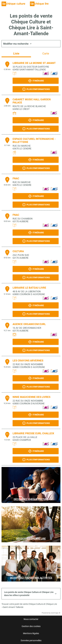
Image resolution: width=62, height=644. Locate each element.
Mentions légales (31, 633)
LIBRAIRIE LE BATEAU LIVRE (29, 288)
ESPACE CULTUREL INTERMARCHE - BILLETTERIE (34, 140)
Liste (16, 53)
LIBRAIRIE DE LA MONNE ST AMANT (34, 63)
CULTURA (18, 251)
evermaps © (56, 613)
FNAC (16, 178)
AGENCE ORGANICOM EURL (29, 324)
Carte (46, 53)
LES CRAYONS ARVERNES (28, 361)
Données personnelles (31, 640)
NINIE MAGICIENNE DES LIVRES (31, 397)
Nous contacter (31, 619)
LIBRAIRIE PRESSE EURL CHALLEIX (33, 433)
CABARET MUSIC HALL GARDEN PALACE (32, 101)
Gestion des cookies (31, 626)
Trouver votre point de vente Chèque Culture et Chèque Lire (29, 604)
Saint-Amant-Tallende (13, 607)
